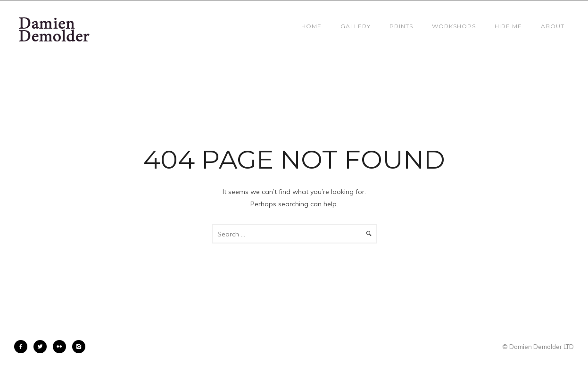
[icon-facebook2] (23, 347)
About (553, 26)
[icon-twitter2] (42, 347)
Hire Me (508, 26)
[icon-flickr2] (62, 347)
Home (311, 26)
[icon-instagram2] (79, 347)
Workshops (454, 26)
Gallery (356, 26)
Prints (401, 26)
